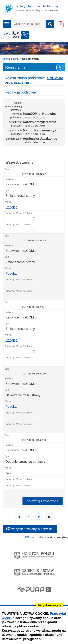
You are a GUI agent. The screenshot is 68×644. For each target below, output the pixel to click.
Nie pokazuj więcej (50, 605)
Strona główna (11, 59)
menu (7, 24)
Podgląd (11, 207)
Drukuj (31, 537)
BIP (61, 24)
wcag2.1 (16, 35)
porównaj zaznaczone (42, 501)
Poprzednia (19, 517)
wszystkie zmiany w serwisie (32, 529)
